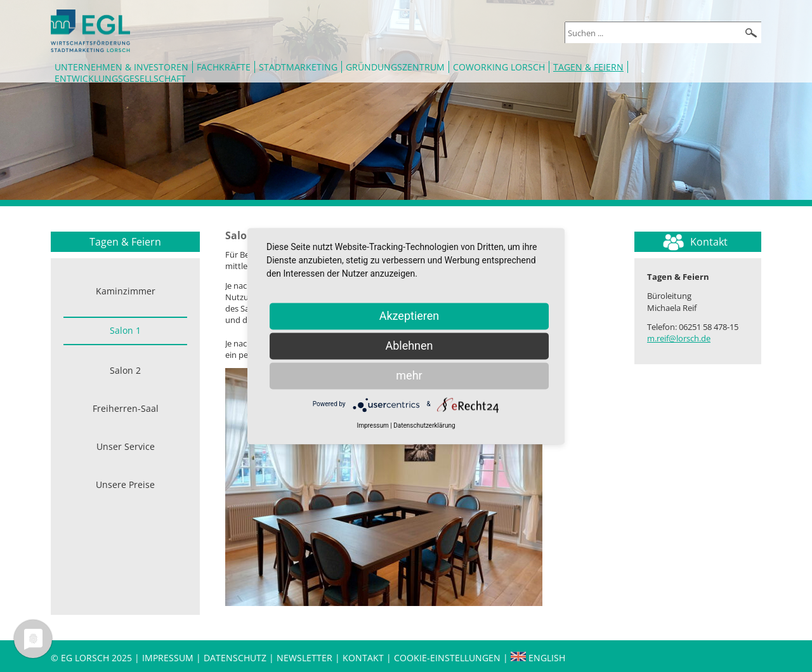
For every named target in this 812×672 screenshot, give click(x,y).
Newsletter (304, 658)
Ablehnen (409, 346)
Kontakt (364, 658)
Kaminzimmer (126, 291)
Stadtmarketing (298, 67)
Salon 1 (125, 330)
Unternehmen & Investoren (121, 67)
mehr (409, 375)
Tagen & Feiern (588, 67)
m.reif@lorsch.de (679, 338)
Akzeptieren (409, 316)
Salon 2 (125, 370)
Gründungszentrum (395, 67)
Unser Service (126, 446)
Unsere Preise (125, 484)
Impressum (168, 658)
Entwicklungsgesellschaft (120, 78)
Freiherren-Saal (126, 408)
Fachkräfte (224, 67)
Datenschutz (236, 658)
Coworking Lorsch (499, 67)
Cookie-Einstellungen (447, 658)
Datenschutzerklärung (424, 425)
